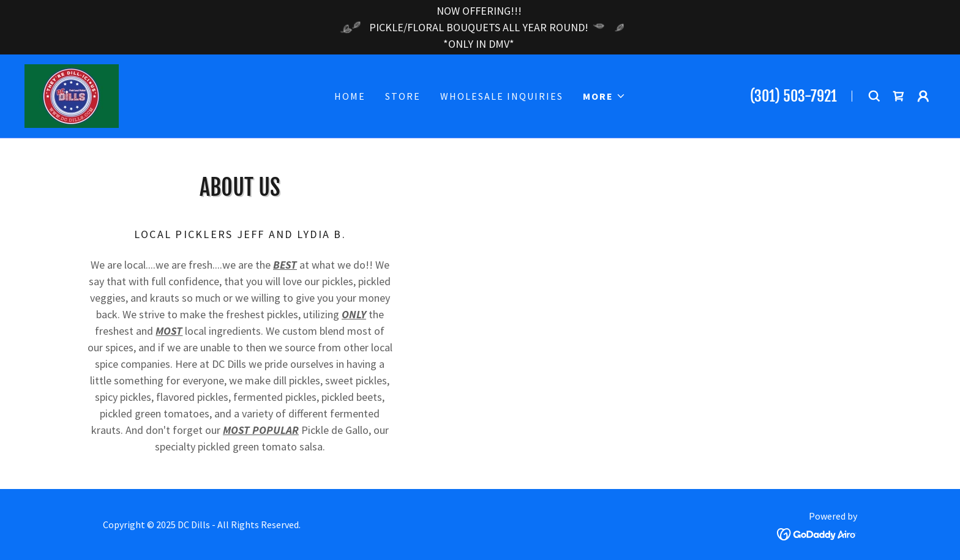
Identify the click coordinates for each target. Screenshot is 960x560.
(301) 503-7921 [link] (793, 96)
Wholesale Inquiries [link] (502, 96)
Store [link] (403, 96)
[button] (604, 96)
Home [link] (350, 96)
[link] (72, 95)
